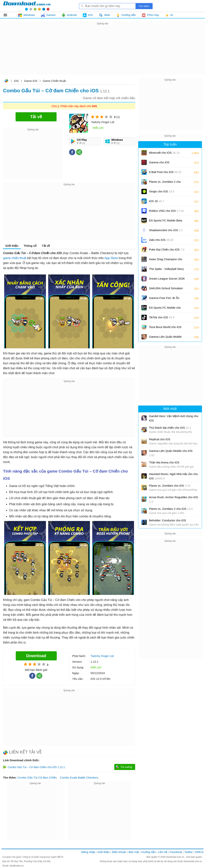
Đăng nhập (88, 852)
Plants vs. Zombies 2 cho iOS (165, 183)
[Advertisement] (102, 52)
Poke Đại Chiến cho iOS (167, 249)
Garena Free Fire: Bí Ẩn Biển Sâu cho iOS (164, 299)
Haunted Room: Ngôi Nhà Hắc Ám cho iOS (173, 476)
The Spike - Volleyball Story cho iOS (166, 270)
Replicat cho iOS (160, 439)
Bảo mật (134, 852)
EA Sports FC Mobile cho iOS (165, 309)
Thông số (30, 246)
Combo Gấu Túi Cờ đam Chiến (37, 777)
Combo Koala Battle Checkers (79, 777)
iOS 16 (157, 201)
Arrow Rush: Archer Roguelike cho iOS (173, 499)
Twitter (188, 852)
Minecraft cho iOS (164, 153)
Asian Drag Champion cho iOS (166, 260)
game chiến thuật (15, 258)
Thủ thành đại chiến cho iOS (170, 428)
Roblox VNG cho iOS (166, 211)
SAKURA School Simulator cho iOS (166, 290)
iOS (16, 81)
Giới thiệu (12, 246)
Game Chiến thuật (54, 81)
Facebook (176, 852)
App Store (111, 258)
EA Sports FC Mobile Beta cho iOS (166, 222)
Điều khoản (119, 852)
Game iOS (31, 81)
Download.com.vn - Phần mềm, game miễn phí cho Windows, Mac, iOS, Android (27, 6)
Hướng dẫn (149, 852)
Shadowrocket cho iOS (166, 230)
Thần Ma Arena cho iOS (164, 462)
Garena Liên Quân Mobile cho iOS (165, 338)
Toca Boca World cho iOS (165, 328)
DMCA (199, 852)
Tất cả (7, 15)
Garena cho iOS (159, 162)
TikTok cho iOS (162, 317)
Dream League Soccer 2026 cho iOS (167, 280)
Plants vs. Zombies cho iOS (170, 486)
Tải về (46, 246)
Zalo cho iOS (161, 240)
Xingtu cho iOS (162, 191)
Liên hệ (163, 852)
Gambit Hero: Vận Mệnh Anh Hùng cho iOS (174, 418)
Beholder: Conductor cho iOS (168, 520)
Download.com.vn (6, 81)
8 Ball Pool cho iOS (165, 172)
